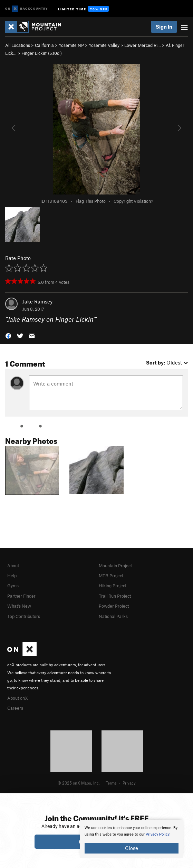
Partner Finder (21, 596)
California (44, 45)
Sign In (164, 27)
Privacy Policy (158, 834)
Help (12, 576)
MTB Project (111, 576)
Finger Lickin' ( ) (42, 53)
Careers (15, 708)
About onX (18, 698)
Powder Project (114, 606)
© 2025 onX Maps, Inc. (79, 783)
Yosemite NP (71, 45)
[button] (8, 335)
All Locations (18, 45)
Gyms (13, 586)
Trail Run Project (115, 596)
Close (132, 848)
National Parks (113, 616)
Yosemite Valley (104, 45)
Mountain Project (115, 566)
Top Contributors (24, 616)
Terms (111, 783)
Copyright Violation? (133, 201)
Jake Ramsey (37, 301)
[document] (132, 839)
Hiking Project (113, 586)
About (13, 566)
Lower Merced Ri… (143, 45)
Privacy (129, 783)
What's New (19, 606)
